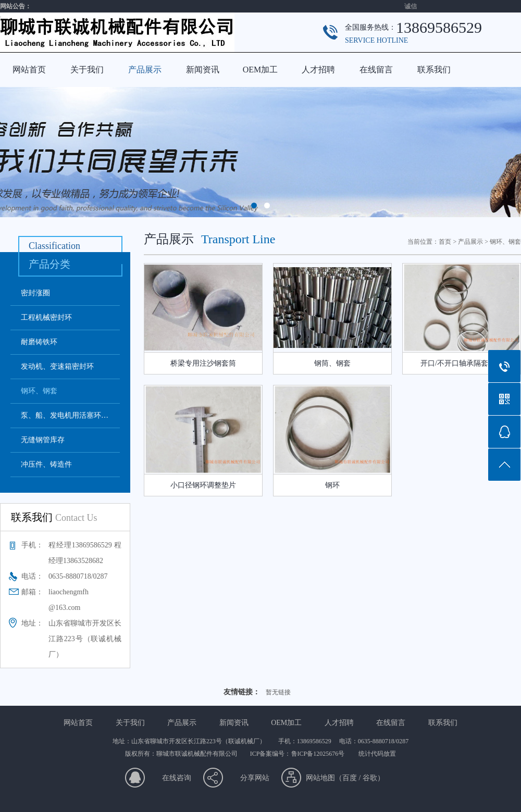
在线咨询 (177, 778)
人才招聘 (318, 70)
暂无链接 (278, 692)
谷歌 (370, 778)
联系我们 (434, 70)
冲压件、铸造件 (46, 464)
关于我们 (87, 70)
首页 (445, 242)
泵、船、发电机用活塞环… (65, 415)
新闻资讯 (203, 70)
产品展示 (145, 70)
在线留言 (376, 70)
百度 (350, 778)
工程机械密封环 (46, 317)
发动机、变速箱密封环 (57, 366)
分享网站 (255, 778)
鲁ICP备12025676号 (319, 754)
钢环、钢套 (39, 391)
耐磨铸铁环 (39, 342)
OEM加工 (260, 70)
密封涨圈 (35, 293)
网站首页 (29, 70)
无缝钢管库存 (43, 440)
